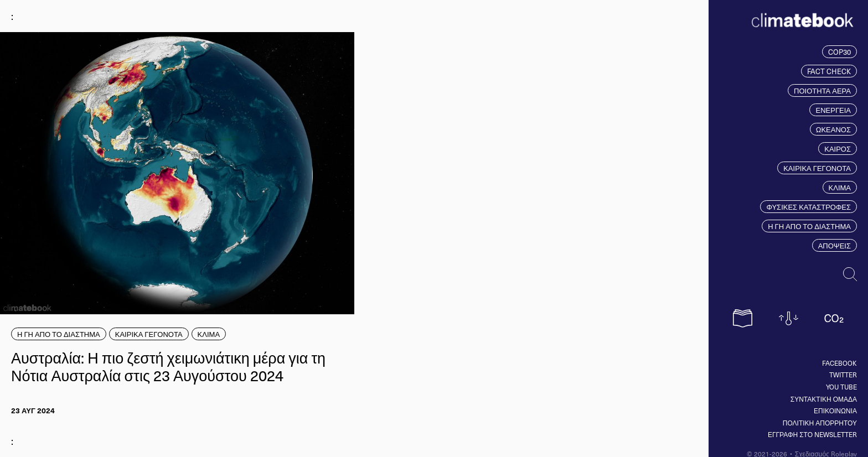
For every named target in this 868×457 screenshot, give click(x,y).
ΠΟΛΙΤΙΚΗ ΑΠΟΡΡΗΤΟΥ (820, 423)
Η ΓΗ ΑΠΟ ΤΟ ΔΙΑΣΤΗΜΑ (809, 226)
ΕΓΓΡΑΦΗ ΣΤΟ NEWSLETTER (812, 434)
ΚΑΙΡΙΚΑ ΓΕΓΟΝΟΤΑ (817, 168)
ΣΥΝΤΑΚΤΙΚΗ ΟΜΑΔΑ (824, 399)
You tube (841, 387)
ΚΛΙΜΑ (840, 187)
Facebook (839, 363)
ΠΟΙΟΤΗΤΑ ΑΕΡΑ (822, 90)
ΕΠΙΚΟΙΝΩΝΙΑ (835, 411)
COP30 (839, 52)
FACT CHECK (829, 71)
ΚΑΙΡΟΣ (838, 149)
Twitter (843, 375)
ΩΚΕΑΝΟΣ (833, 129)
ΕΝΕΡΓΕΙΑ (833, 110)
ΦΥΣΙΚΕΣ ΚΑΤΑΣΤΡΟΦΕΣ (808, 207)
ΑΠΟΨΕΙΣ (835, 245)
